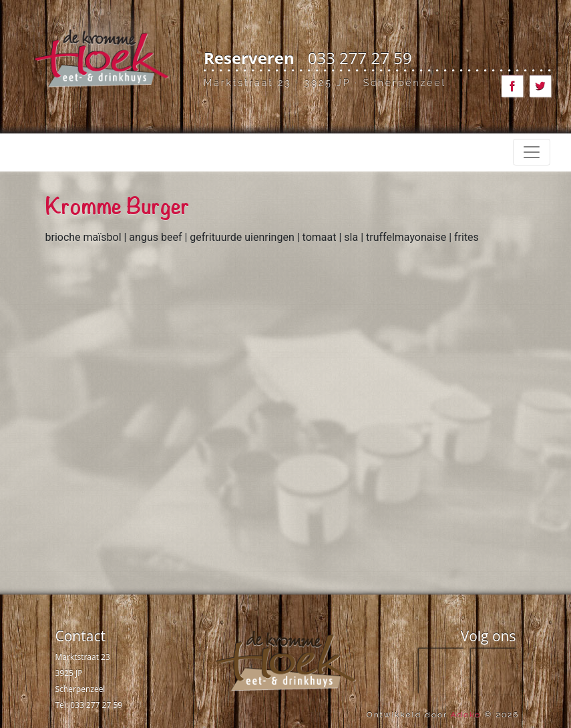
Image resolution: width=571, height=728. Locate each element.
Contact (80, 636)
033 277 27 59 (360, 58)
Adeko (466, 715)
